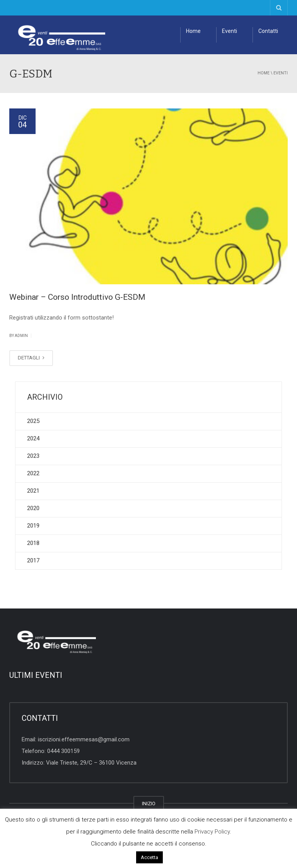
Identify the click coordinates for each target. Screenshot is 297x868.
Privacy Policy (212, 832)
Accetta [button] (149, 857)
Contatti (268, 31)
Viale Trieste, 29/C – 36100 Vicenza (91, 763)
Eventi (230, 31)
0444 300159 (63, 751)
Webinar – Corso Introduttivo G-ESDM (77, 297)
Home (193, 31)
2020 (33, 508)
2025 (33, 421)
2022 (33, 473)
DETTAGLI (31, 358)
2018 (33, 543)
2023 (33, 456)
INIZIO (149, 804)
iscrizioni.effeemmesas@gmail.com (84, 739)
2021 (33, 491)
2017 (33, 560)
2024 (33, 438)
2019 (33, 526)
